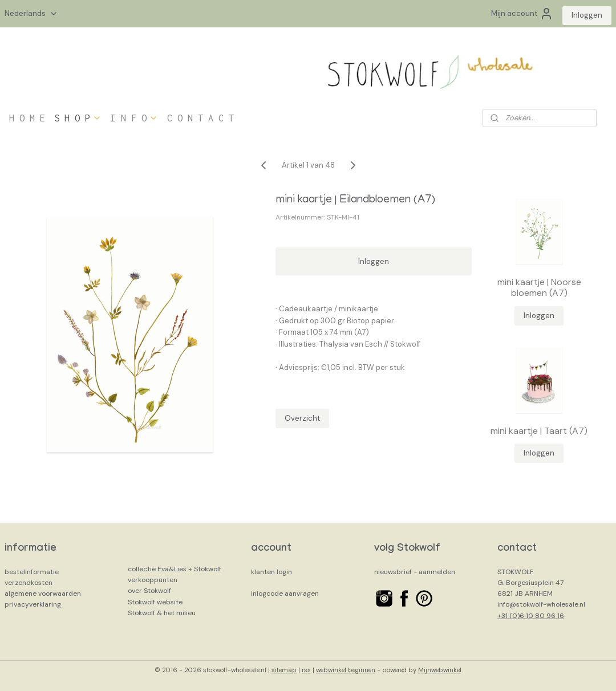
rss (306, 670)
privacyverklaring (33, 604)
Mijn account (522, 14)
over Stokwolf (149, 591)
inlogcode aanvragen (285, 594)
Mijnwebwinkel (440, 670)
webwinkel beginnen (346, 670)
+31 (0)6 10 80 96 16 (531, 616)
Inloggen (587, 15)
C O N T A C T (200, 118)
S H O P (78, 118)
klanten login (271, 572)
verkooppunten (153, 580)
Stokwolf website (155, 602)
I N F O (134, 118)
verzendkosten (29, 583)
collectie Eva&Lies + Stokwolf (175, 569)
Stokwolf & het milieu (162, 613)
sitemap (284, 670)
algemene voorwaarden (43, 594)
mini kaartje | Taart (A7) (539, 431)
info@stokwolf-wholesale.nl (541, 604)
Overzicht (302, 418)
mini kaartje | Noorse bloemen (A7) (539, 287)
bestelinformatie (32, 572)
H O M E (27, 118)
